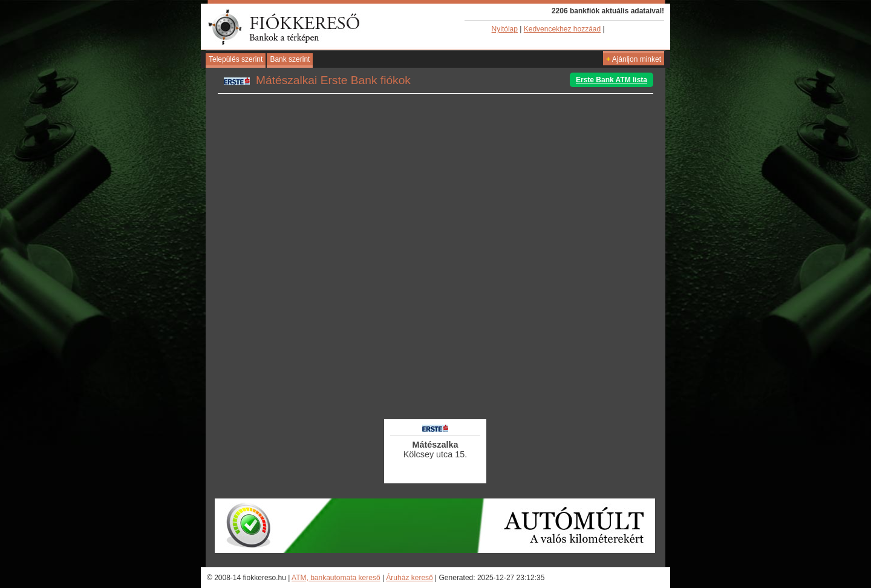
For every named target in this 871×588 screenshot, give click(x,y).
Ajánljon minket (634, 59)
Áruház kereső (409, 578)
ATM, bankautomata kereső (336, 578)
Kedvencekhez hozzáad (562, 29)
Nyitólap (505, 29)
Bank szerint (290, 59)
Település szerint (236, 59)
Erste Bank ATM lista (612, 80)
